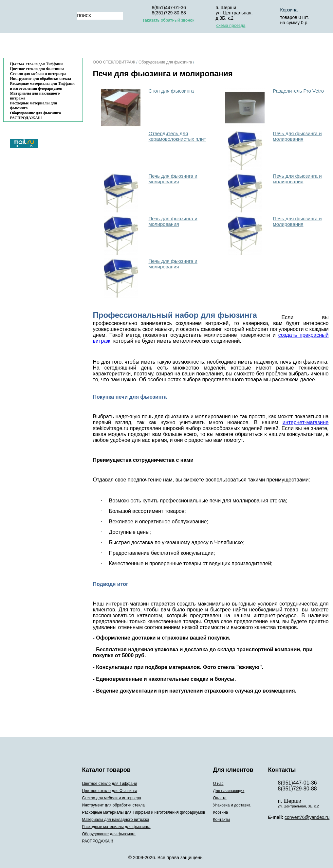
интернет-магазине (306, 422)
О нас (93, 47)
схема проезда (231, 25)
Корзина (279, 47)
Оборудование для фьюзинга (36, 113)
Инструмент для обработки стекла (41, 79)
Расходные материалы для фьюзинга (34, 106)
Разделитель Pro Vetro (298, 91)
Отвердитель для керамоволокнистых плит (177, 136)
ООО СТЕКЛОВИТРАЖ (114, 62)
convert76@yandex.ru (307, 817)
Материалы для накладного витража (35, 96)
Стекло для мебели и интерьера (38, 74)
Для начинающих (134, 47)
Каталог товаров (40, 47)
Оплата (178, 47)
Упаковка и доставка (228, 47)
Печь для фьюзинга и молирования (297, 136)
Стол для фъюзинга (171, 91)
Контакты (29, 63)
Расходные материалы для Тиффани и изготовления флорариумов (43, 86)
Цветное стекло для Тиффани (110, 784)
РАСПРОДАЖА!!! (26, 118)
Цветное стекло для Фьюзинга (110, 791)
